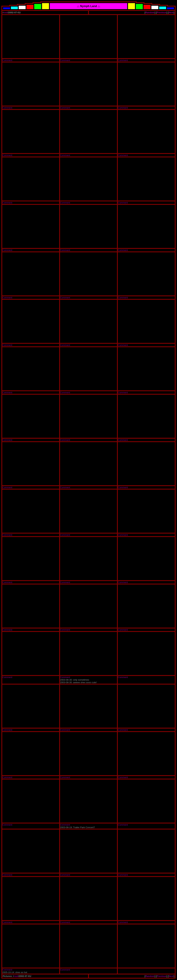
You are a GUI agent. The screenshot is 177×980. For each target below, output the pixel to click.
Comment (7, 60)
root (6, 13)
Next (171, 13)
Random (150, 13)
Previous (162, 13)
